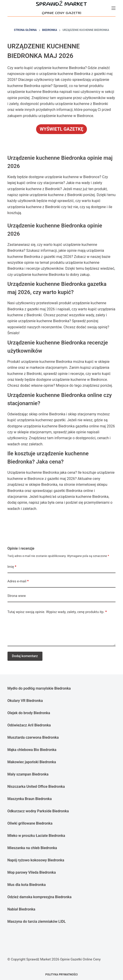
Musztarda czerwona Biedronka (33, 737)
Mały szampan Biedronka (28, 774)
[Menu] (113, 8)
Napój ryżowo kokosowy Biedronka (36, 860)
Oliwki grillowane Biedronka (30, 823)
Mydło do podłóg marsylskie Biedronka (39, 688)
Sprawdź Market (61, 5)
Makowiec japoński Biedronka (32, 762)
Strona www (17, 596)
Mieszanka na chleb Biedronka (32, 848)
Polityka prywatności (62, 975)
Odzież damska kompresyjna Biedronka (40, 897)
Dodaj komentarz (25, 656)
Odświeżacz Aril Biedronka (29, 725)
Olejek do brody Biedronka (29, 713)
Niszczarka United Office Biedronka (36, 787)
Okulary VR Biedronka (25, 701)
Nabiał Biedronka (21, 909)
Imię (12, 567)
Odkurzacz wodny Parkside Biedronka (38, 811)
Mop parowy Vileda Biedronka (32, 872)
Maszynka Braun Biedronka (30, 799)
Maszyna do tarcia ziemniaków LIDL (37, 921)
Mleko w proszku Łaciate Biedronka (36, 836)
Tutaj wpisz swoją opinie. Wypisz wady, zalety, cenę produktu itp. (57, 612)
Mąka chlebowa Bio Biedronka (32, 750)
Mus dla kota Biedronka (27, 885)
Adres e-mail (18, 581)
